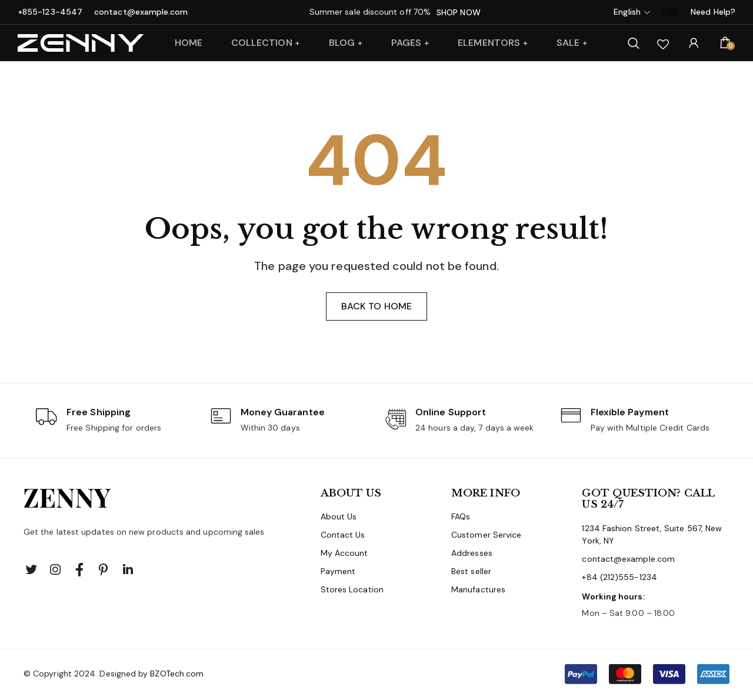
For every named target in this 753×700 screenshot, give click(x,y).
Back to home (376, 307)
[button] (647, 675)
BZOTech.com (177, 675)
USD (671, 12)
